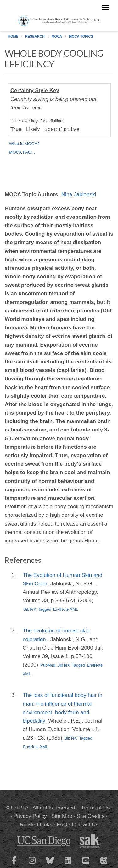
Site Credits (91, 816)
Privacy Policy (30, 816)
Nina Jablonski (79, 194)
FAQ (62, 825)
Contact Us (85, 825)
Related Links (36, 825)
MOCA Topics (81, 36)
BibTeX (30, 609)
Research (35, 36)
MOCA (57, 36)
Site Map (62, 816)
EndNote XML (66, 609)
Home (13, 36)
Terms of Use (97, 808)
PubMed (48, 665)
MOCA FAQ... (22, 152)
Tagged (45, 609)
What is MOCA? (24, 144)
